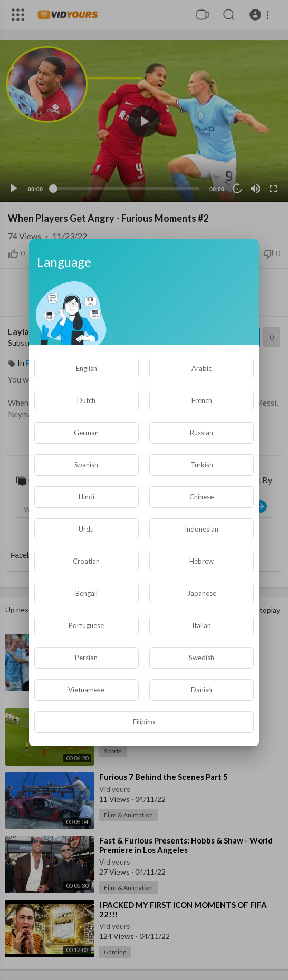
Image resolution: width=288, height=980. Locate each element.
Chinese (201, 497)
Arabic (201, 368)
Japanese (202, 593)
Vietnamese (86, 690)
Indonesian (201, 529)
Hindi (87, 497)
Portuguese (86, 625)
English (87, 368)
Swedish (201, 658)
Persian (86, 658)
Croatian (86, 561)
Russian (201, 433)
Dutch (86, 400)
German (86, 433)
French (202, 400)
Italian (201, 625)
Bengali (87, 593)
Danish (201, 690)
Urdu (86, 529)
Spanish (86, 465)
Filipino (144, 722)
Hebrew (201, 561)
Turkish (202, 465)
